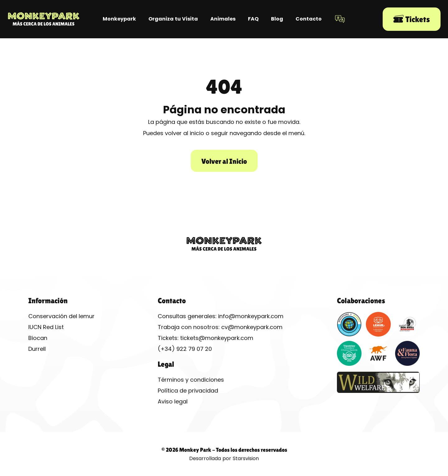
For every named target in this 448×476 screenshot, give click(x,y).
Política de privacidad (188, 391)
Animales (223, 19)
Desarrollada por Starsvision (224, 458)
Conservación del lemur (61, 316)
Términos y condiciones (191, 380)
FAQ (253, 19)
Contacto (309, 19)
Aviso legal (173, 401)
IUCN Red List (46, 327)
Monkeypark (119, 19)
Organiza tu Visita (173, 19)
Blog (277, 19)
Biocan (38, 338)
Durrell (37, 349)
